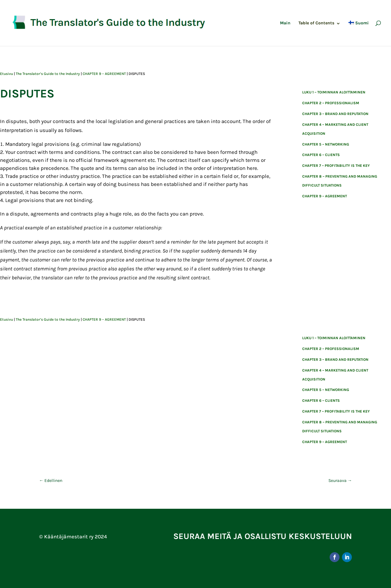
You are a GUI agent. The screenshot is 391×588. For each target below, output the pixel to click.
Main (285, 23)
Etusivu (6, 74)
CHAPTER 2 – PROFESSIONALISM (331, 103)
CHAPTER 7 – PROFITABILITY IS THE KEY (336, 166)
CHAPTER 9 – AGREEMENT (104, 74)
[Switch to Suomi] (359, 33)
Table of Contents (316, 23)
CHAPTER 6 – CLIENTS (321, 155)
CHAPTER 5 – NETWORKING (326, 144)
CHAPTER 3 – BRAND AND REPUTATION (335, 114)
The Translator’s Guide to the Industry (48, 74)
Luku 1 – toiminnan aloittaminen (334, 92)
